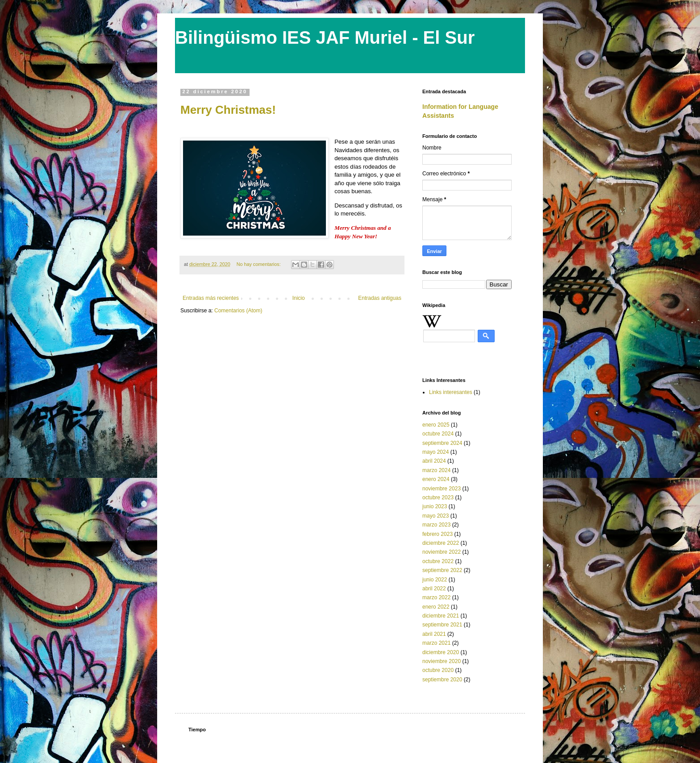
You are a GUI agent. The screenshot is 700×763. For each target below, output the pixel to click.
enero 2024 (436, 479)
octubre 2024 (438, 434)
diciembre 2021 (441, 616)
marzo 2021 (436, 643)
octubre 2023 (438, 498)
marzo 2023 (436, 525)
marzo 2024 (436, 470)
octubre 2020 (438, 670)
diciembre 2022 (441, 543)
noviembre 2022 (442, 552)
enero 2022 (436, 607)
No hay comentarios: (259, 264)
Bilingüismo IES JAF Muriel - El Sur (325, 37)
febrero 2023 (437, 534)
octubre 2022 (438, 561)
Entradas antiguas (380, 298)
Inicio (299, 298)
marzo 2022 (436, 597)
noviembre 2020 (442, 661)
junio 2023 (435, 506)
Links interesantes (451, 392)
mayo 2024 (435, 452)
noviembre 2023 (442, 489)
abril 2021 (434, 634)
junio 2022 (435, 580)
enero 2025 (436, 425)
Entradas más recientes (211, 298)
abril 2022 (434, 589)
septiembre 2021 (442, 625)
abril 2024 (434, 461)
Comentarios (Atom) (238, 311)
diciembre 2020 (441, 652)
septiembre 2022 (442, 570)
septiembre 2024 (442, 443)
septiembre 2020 (442, 680)
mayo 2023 (435, 516)
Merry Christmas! (228, 110)
